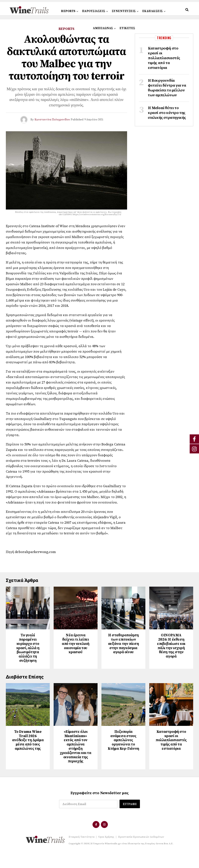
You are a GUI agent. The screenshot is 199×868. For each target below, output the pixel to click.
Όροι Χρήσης (106, 852)
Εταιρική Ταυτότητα (82, 852)
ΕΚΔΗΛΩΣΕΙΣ (153, 11)
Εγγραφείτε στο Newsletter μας (100, 808)
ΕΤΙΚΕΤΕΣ (127, 28)
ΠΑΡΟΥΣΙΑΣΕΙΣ (94, 11)
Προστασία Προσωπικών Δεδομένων (141, 852)
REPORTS (68, 11)
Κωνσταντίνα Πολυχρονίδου (52, 120)
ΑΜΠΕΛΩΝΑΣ (103, 28)
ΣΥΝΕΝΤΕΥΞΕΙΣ (124, 11)
